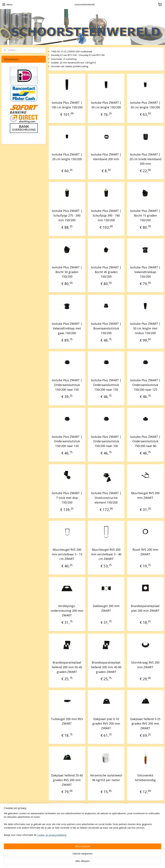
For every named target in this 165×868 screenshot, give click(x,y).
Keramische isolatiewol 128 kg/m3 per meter (145, 834)
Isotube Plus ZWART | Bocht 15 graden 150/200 (145, 216)
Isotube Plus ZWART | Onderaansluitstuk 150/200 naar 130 (106, 385)
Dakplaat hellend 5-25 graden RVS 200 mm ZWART (145, 724)
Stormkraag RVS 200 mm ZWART (145, 665)
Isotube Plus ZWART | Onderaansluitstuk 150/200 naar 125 (145, 385)
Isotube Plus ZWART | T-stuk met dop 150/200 (67, 498)
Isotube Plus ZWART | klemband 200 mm (106, 157)
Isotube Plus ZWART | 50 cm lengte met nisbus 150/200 (145, 328)
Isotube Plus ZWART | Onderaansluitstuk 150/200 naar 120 (67, 441)
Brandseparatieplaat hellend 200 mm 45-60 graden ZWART (106, 667)
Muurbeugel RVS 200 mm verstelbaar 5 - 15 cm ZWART (67, 554)
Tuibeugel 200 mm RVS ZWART (67, 721)
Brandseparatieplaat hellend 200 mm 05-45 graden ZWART (67, 667)
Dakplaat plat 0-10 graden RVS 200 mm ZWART (106, 724)
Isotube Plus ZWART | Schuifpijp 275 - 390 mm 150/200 (67, 216)
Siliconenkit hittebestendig (145, 778)
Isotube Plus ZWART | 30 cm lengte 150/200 (145, 105)
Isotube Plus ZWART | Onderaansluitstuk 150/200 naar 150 (67, 385)
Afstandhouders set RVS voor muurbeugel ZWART (67, 837)
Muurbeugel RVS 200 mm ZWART (145, 496)
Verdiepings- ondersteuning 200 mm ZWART (67, 611)
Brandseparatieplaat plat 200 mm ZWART (145, 608)
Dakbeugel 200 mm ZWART (106, 608)
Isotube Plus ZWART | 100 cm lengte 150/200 (67, 105)
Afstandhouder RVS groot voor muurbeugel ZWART (106, 837)
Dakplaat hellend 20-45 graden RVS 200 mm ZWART (67, 780)
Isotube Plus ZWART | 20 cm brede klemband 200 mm (145, 159)
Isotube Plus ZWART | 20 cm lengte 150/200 (67, 157)
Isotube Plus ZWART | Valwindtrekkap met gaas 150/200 (67, 328)
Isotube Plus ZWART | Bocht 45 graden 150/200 (106, 272)
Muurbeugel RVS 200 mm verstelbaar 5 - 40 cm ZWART (106, 554)
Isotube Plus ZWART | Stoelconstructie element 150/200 (106, 498)
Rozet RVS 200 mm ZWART (145, 552)
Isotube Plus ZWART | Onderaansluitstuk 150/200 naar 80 (145, 441)
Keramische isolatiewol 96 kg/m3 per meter (106, 778)
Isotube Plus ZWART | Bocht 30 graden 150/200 (67, 272)
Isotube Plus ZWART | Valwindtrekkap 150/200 (145, 272)
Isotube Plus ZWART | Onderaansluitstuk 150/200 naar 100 (106, 441)
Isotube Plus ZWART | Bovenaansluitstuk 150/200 (106, 328)
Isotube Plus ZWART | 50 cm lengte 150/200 (106, 105)
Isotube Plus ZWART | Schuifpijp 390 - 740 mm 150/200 (106, 216)
